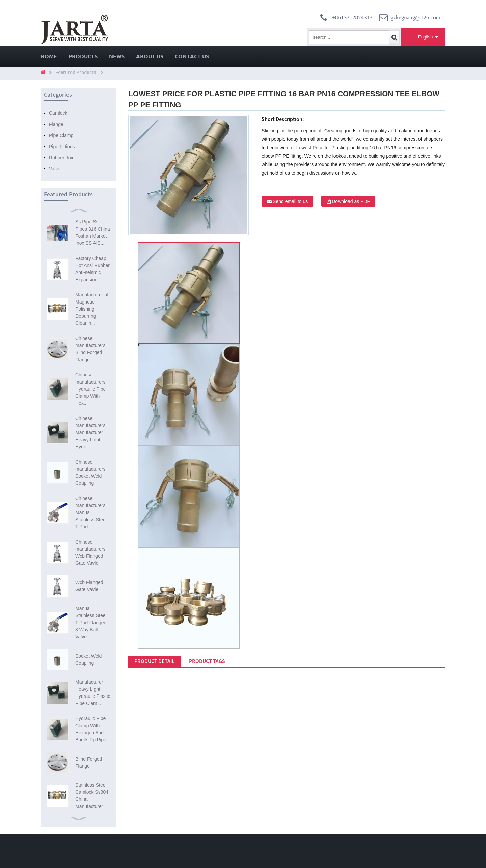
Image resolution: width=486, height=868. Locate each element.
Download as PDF (351, 201)
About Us (150, 56)
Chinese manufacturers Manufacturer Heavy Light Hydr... (90, 432)
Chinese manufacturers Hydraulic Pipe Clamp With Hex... (90, 389)
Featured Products (76, 72)
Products (83, 56)
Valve (55, 169)
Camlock (58, 113)
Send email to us (290, 201)
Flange (56, 124)
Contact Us (192, 56)
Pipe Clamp (61, 135)
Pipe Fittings (62, 147)
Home (49, 56)
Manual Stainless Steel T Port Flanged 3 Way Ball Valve (91, 623)
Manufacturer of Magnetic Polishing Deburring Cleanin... (92, 309)
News (117, 56)
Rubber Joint (62, 158)
